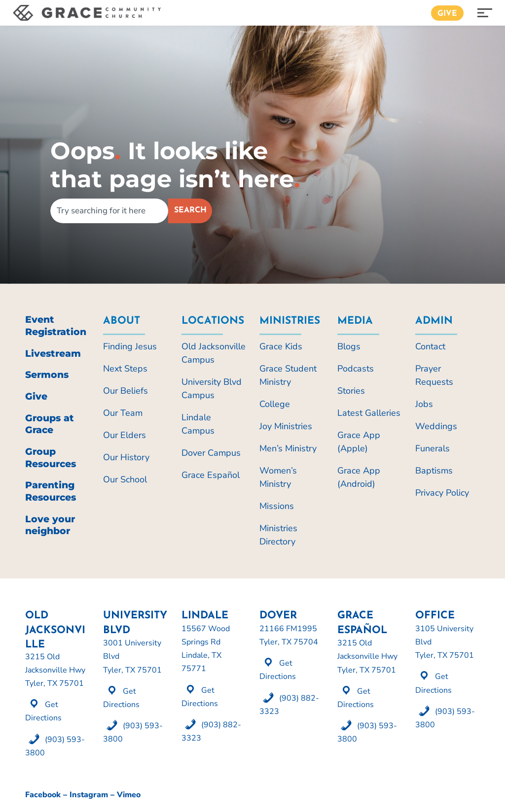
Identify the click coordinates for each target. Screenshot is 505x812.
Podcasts (356, 369)
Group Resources (51, 458)
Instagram (89, 795)
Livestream (53, 354)
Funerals (433, 448)
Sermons (47, 375)
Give (447, 14)
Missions (277, 506)
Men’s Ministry (288, 448)
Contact (430, 346)
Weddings (436, 426)
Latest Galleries (369, 413)
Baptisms (434, 471)
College (275, 404)
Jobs (424, 404)
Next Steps (125, 369)
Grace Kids (281, 346)
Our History (126, 457)
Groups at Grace (50, 424)
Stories (351, 391)
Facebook (43, 795)
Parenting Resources (51, 491)
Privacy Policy (442, 493)
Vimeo (129, 795)
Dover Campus (211, 453)
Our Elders (125, 435)
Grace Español (211, 475)
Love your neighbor (50, 525)
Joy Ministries (286, 426)
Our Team (123, 413)
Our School (125, 479)
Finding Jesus (130, 346)
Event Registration (56, 326)
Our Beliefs (126, 391)
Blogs (349, 346)
